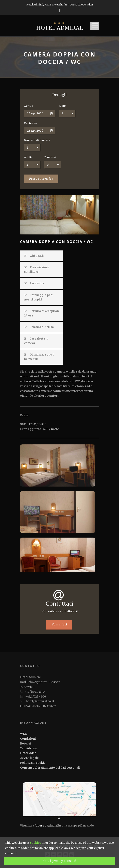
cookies (35, 843)
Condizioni (28, 739)
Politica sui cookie (33, 763)
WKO (24, 734)
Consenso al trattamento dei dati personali (50, 768)
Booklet (26, 743)
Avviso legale (29, 758)
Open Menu (95, 26)
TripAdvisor (29, 748)
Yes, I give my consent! (60, 861)
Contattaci (59, 625)
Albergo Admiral (46, 825)
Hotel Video (28, 753)
